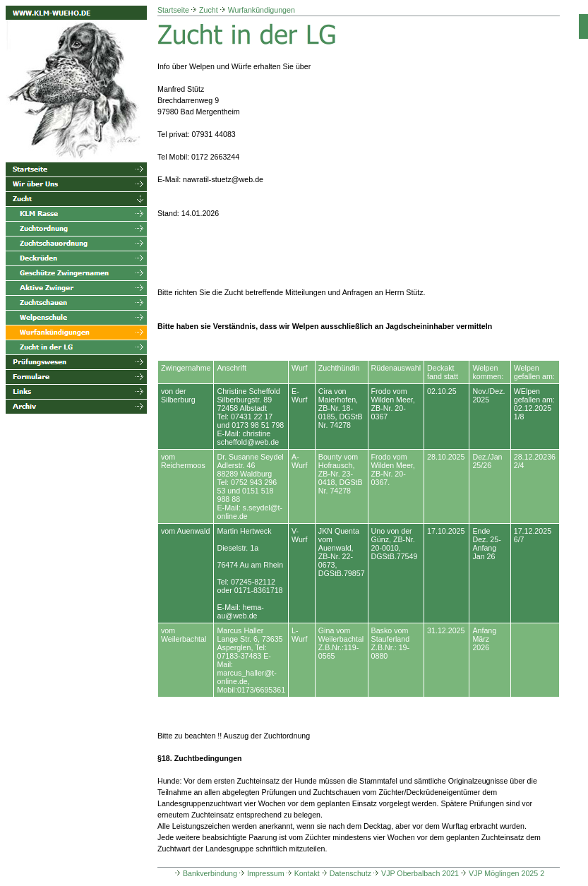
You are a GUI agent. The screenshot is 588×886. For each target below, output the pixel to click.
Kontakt (302, 873)
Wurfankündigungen (262, 10)
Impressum (261, 873)
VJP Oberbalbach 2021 (415, 873)
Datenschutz (346, 873)
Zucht (209, 10)
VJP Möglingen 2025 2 (502, 873)
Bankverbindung (205, 873)
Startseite (173, 10)
